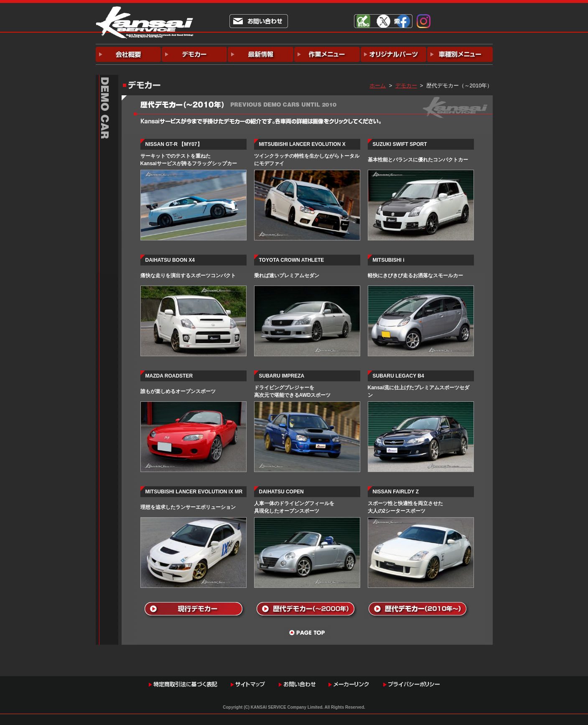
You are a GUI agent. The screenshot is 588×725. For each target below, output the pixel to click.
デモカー (406, 86)
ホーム (378, 86)
